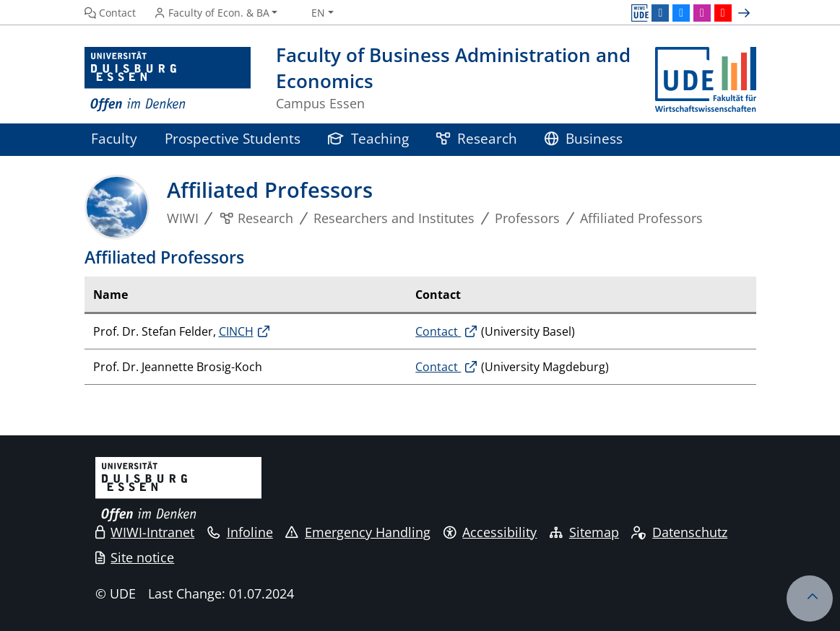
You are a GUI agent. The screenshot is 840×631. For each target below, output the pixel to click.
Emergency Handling (358, 532)
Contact (438, 331)
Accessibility (490, 532)
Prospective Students (233, 138)
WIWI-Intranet (145, 532)
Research (477, 138)
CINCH (236, 331)
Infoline (240, 532)
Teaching (368, 138)
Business (584, 138)
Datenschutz (679, 532)
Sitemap (584, 532)
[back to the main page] (706, 80)
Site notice (135, 557)
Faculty (114, 138)
